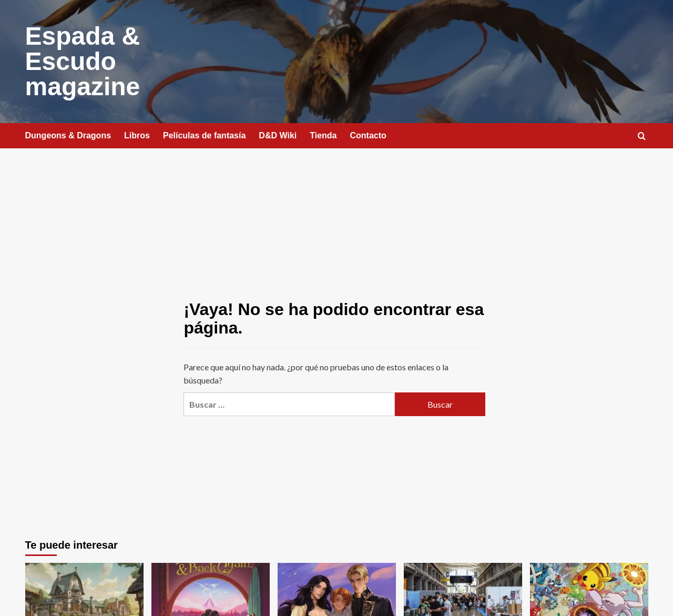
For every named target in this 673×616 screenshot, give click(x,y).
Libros (137, 135)
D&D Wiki (278, 135)
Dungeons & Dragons (68, 135)
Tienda (323, 135)
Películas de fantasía (204, 135)
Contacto (368, 135)
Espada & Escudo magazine (83, 61)
